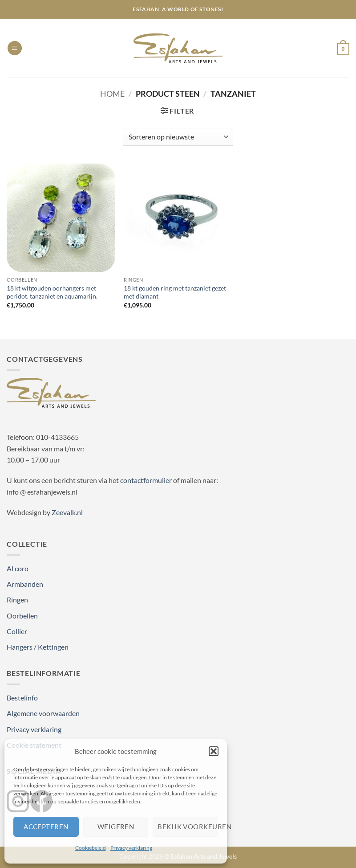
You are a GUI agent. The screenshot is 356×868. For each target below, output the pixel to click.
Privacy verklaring (131, 848)
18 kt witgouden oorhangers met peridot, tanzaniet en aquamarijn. (52, 292)
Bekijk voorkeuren (188, 827)
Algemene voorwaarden (43, 713)
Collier (17, 631)
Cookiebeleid (91, 848)
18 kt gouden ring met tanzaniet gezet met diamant (175, 292)
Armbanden (25, 584)
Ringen (17, 600)
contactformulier (146, 480)
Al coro (18, 568)
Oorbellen (22, 616)
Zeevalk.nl (67, 512)
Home (112, 94)
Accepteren (46, 827)
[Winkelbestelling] (178, 137)
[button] (214, 751)
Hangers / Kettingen (38, 647)
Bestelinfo (22, 698)
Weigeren (116, 827)
